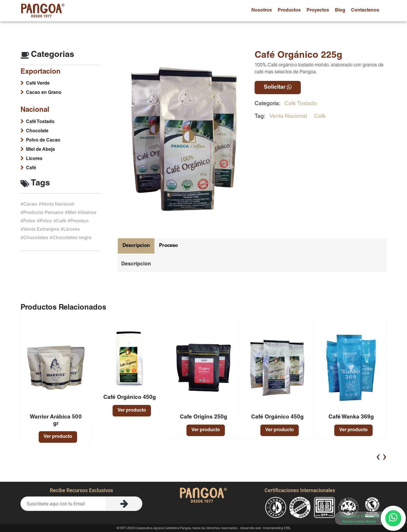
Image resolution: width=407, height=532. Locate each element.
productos (289, 11)
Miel (72, 213)
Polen (29, 222)
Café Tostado (301, 104)
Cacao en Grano (44, 93)
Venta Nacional (288, 117)
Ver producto (58, 437)
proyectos (318, 11)
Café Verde (38, 84)
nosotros (262, 11)
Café (320, 117)
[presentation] (378, 456)
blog (340, 11)
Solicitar (278, 87)
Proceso (168, 246)
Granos (88, 213)
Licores (34, 159)
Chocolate (37, 131)
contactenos (365, 11)
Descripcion (136, 246)
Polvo (46, 222)
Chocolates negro (72, 238)
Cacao (30, 205)
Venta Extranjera (41, 230)
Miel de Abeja (40, 150)
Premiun (79, 222)
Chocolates (36, 238)
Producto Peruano (43, 213)
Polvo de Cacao (43, 141)
